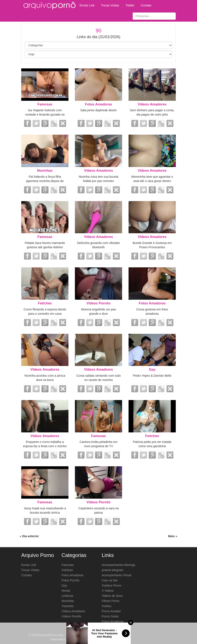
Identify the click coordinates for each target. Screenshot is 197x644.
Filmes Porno (111, 601)
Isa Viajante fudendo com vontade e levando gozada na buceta (45, 114)
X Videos (108, 591)
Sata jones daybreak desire (98, 110)
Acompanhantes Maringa (118, 565)
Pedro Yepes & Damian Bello (152, 376)
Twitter (130, 5)
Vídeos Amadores (152, 104)
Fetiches (45, 303)
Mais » (173, 536)
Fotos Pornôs (70, 580)
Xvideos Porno (111, 585)
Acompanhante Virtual (117, 575)
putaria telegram (113, 570)
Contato (146, 5)
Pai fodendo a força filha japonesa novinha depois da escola (45, 181)
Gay (152, 369)
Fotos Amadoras (98, 104)
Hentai (66, 591)
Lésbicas (67, 596)
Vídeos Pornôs (98, 303)
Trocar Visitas (110, 5)
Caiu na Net (110, 580)
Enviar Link (87, 5)
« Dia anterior (29, 536)
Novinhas (45, 171)
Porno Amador (111, 611)
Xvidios (107, 606)
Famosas (45, 104)
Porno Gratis (110, 616)
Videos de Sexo (112, 596)
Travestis (68, 606)
